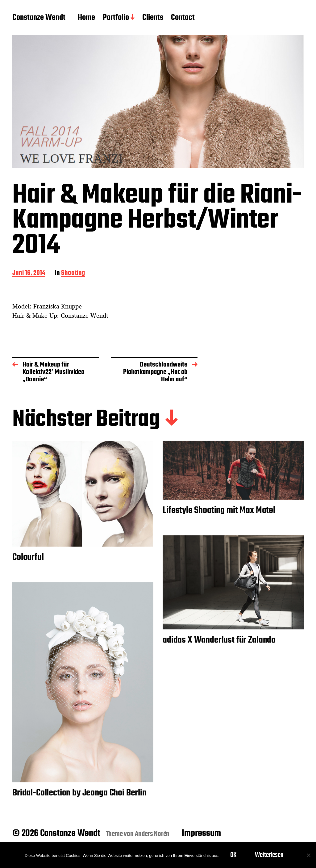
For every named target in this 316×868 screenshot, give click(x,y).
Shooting (73, 273)
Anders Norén (152, 834)
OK (233, 855)
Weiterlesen (269, 855)
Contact (183, 18)
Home (86, 18)
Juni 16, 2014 (29, 273)
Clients (153, 18)
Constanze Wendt (39, 18)
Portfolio (116, 18)
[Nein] (308, 855)
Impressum (201, 833)
